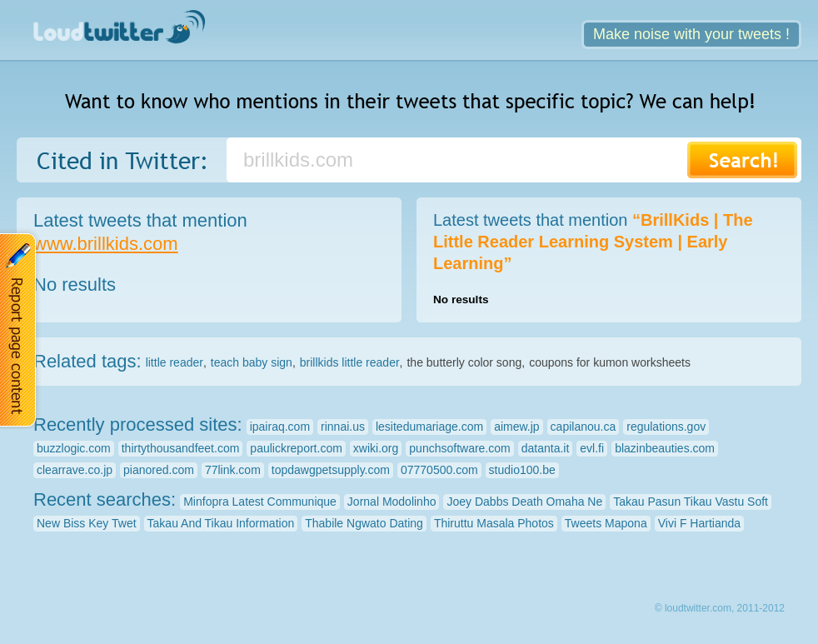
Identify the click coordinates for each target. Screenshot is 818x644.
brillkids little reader (350, 362)
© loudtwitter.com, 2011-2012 (720, 608)
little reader (175, 362)
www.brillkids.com (106, 244)
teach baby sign (252, 362)
